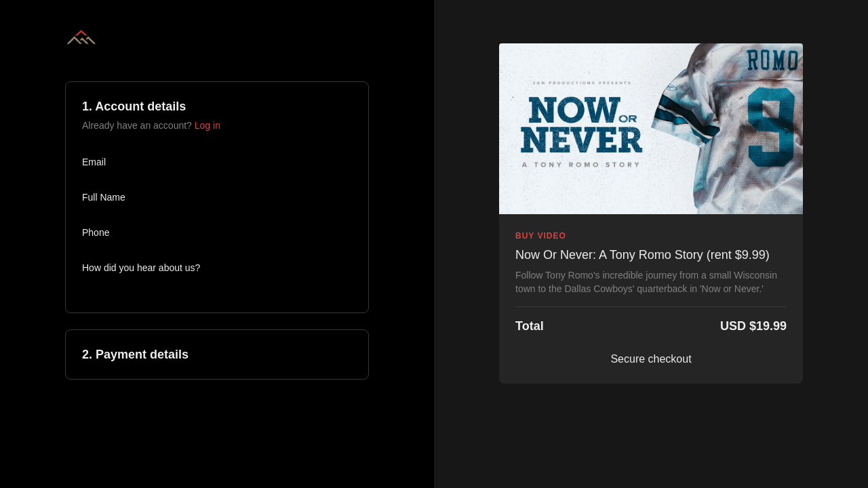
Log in (208, 125)
